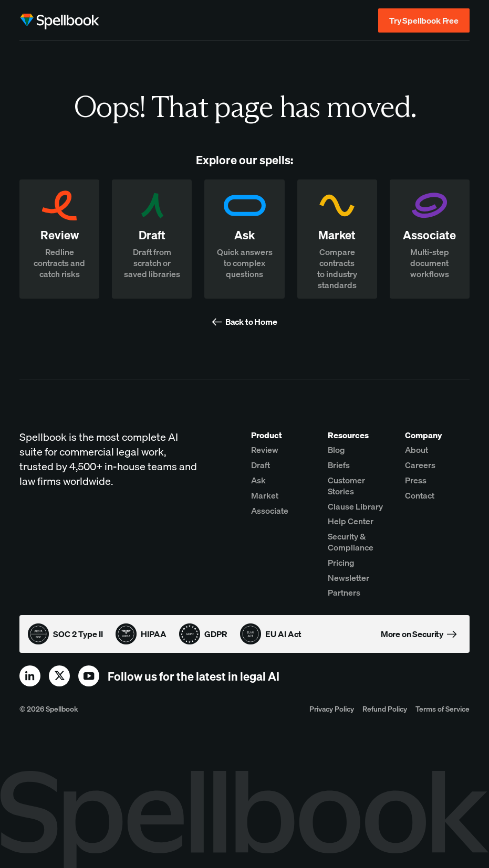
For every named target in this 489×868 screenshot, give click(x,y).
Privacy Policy (332, 709)
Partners (344, 592)
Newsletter (348, 578)
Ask (258, 480)
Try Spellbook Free (424, 20)
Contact (420, 495)
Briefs (339, 465)
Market (265, 495)
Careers (420, 465)
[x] (59, 676)
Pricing (341, 563)
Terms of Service (443, 709)
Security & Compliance (351, 542)
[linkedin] (30, 676)
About (417, 450)
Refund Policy (385, 709)
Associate (270, 511)
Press (416, 480)
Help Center (351, 521)
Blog (336, 450)
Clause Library (355, 506)
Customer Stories (346, 486)
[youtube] (89, 676)
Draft (261, 465)
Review (265, 450)
